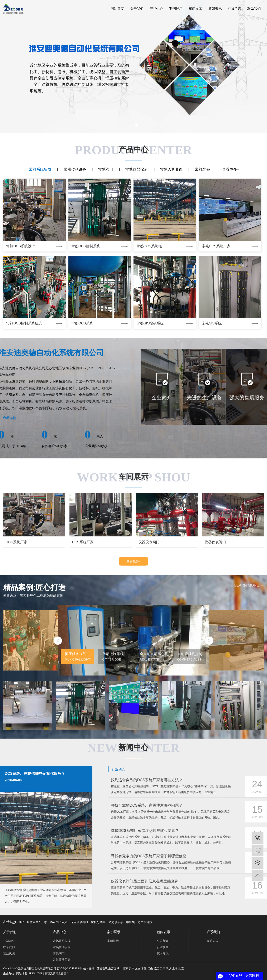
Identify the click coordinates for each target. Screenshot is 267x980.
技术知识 (163, 953)
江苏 (125, 968)
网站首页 (117, 9)
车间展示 (195, 9)
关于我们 (137, 9)
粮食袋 (130, 922)
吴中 (132, 968)
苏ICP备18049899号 (69, 968)
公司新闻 (163, 941)
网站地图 (22, 973)
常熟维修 (202, 169)
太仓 (138, 968)
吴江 (156, 968)
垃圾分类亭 (98, 922)
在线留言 (234, 9)
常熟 (144, 968)
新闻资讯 (215, 9)
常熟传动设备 (75, 169)
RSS (32, 973)
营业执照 (9, 953)
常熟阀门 (106, 169)
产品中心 (156, 9)
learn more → (249, 740)
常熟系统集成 (40, 169)
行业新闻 (163, 947)
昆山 (150, 968)
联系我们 (254, 9)
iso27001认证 (59, 922)
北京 (181, 968)
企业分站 (9, 973)
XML (40, 973)
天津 (162, 968)
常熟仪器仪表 (137, 169)
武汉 (169, 968)
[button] (131, 125)
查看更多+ (231, 169)
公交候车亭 (116, 922)
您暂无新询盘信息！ (57, 973)
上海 (175, 968)
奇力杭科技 (145, 922)
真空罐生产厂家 (37, 922)
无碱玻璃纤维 (79, 922)
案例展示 (176, 9)
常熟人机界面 (171, 169)
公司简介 (9, 941)
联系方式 (213, 941)
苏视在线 (102, 968)
